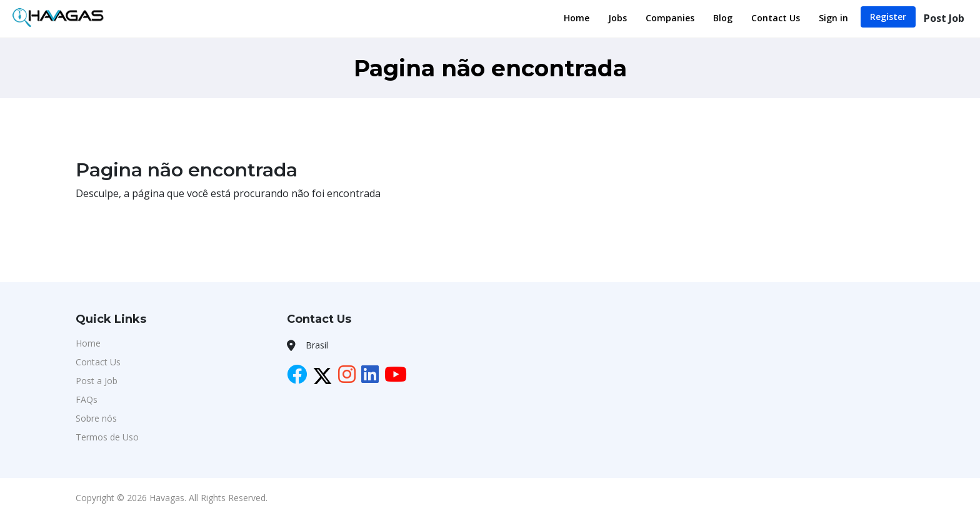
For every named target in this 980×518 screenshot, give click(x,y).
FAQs (87, 399)
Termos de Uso (107, 437)
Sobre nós (96, 418)
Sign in (833, 18)
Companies (670, 18)
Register (888, 17)
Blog (723, 18)
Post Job (944, 18)
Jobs (617, 18)
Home (577, 18)
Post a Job (97, 381)
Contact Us (776, 18)
